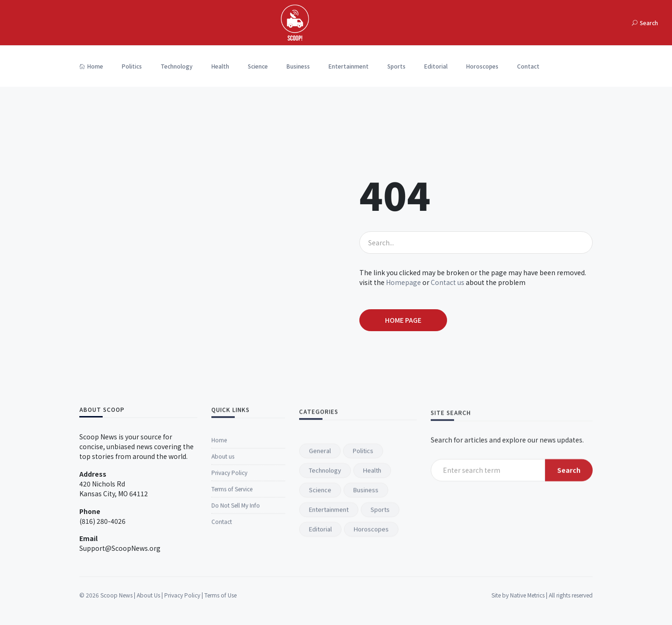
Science (258, 66)
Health (220, 66)
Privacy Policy (229, 564)
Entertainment (349, 66)
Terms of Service (232, 580)
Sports (396, 66)
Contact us (448, 282)
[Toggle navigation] (603, 23)
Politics (132, 66)
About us (223, 547)
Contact (528, 66)
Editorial (436, 66)
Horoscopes (482, 66)
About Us (148, 610)
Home (91, 66)
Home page (403, 320)
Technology (177, 66)
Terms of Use (220, 610)
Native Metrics (527, 610)
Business (298, 66)
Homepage (403, 282)
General (320, 572)
